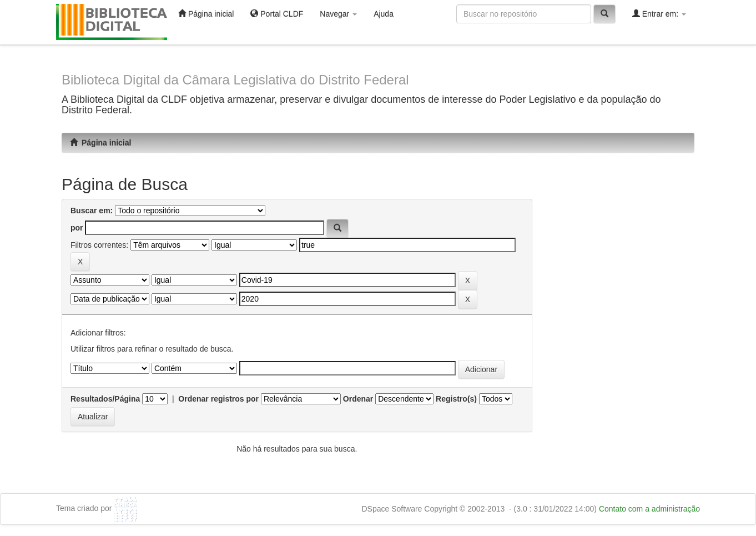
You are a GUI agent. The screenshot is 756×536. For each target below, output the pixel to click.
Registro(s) (456, 399)
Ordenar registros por (218, 399)
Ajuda (384, 14)
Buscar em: (92, 211)
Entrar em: (659, 14)
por (77, 228)
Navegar (338, 14)
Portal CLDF (277, 14)
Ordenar (358, 399)
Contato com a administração (649, 509)
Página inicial (206, 14)
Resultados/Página (105, 399)
